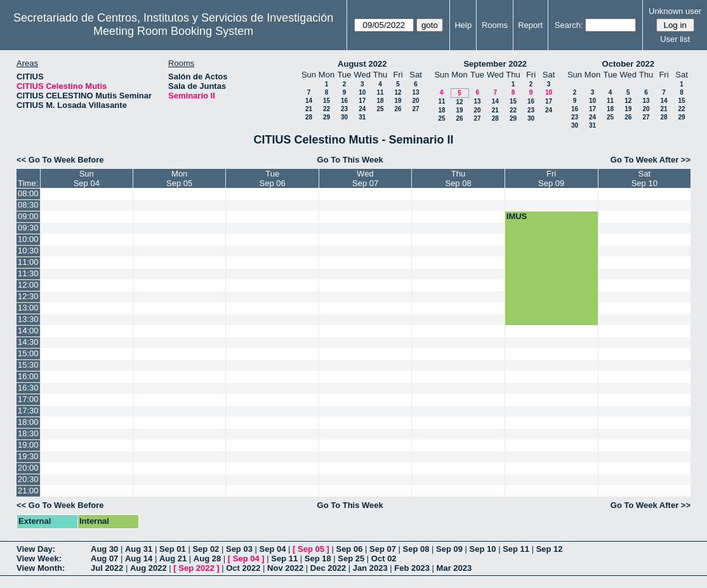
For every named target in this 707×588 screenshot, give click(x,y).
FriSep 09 (551, 178)
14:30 (28, 342)
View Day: (36, 549)
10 (362, 92)
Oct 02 (384, 558)
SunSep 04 (87, 178)
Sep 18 (318, 558)
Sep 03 (239, 549)
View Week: (39, 558)
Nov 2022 (285, 568)
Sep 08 (416, 549)
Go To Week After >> (651, 160)
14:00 (28, 331)
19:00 (28, 445)
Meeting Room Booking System (173, 31)
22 (327, 109)
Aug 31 (139, 549)
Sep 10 (483, 549)
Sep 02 (206, 549)
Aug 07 (104, 558)
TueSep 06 (273, 178)
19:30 (28, 456)
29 (327, 117)
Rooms (495, 25)
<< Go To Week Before (60, 160)
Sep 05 (311, 549)
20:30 (28, 479)
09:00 (28, 216)
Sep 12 (550, 549)
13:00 (28, 308)
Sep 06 (349, 549)
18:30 (28, 433)
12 (398, 92)
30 (344, 117)
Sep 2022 (196, 568)
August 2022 (362, 64)
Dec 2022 (328, 568)
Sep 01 (173, 549)
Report (530, 25)
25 (380, 109)
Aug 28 (207, 558)
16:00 (28, 376)
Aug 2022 (149, 568)
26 (398, 109)
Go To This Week (350, 160)
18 (380, 101)
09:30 (28, 228)
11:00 (28, 262)
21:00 (28, 491)
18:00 (28, 422)
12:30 (28, 296)
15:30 (28, 365)
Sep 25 (351, 558)
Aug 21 (173, 558)
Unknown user (675, 11)
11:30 (28, 273)
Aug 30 (104, 549)
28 (309, 117)
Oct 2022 (243, 568)
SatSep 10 (644, 178)
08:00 (28, 193)
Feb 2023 (412, 568)
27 (415, 109)
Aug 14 (139, 558)
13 (415, 92)
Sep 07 (383, 549)
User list (675, 39)
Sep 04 (273, 549)
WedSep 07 (365, 178)
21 (309, 109)
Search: (569, 25)
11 (380, 92)
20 (415, 101)
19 (398, 101)
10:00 (28, 239)
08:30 (28, 205)
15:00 (28, 353)
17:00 (28, 399)
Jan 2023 (370, 568)
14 (309, 101)
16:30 (28, 388)
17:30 (28, 411)
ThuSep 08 (458, 178)
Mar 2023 (454, 568)
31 (362, 117)
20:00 (28, 468)
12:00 (28, 285)
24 (362, 109)
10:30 (28, 251)
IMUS (517, 216)
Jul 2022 (107, 568)
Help (463, 25)
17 (362, 101)
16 (344, 101)
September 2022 (495, 64)
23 (344, 109)
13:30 (28, 319)
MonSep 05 (179, 178)
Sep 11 (516, 549)
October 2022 (628, 64)
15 (327, 101)
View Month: (41, 568)
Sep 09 (449, 549)
